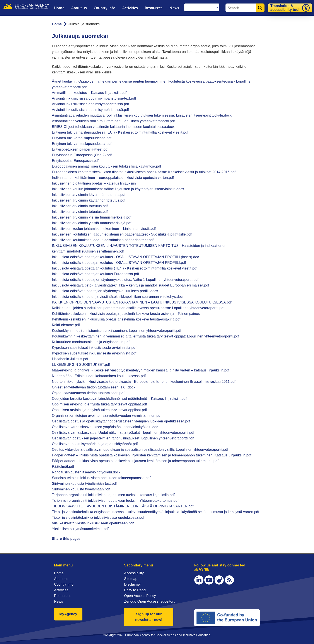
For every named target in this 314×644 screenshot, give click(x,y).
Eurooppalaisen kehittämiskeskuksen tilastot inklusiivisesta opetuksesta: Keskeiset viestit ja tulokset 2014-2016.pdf (144, 172)
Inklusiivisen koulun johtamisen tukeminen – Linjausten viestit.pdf (104, 229)
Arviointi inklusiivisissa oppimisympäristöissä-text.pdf (94, 98)
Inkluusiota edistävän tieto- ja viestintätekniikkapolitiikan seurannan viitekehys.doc (117, 297)
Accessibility (134, 573)
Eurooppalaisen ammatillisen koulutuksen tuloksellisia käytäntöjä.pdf (107, 166)
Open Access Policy (140, 596)
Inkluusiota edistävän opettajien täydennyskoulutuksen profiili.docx (105, 291)
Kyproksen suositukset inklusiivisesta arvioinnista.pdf (94, 348)
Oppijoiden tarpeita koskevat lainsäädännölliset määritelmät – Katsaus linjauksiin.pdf (119, 399)
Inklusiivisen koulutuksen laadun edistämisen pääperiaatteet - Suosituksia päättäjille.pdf (122, 234)
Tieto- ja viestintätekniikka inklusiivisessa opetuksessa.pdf (98, 518)
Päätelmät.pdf (63, 467)
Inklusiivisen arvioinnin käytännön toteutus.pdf (89, 195)
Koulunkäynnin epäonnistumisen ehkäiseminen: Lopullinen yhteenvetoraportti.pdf (117, 331)
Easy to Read (135, 590)
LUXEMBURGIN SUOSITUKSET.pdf (81, 365)
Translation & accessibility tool (285, 8)
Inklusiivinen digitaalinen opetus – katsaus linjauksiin (94, 183)
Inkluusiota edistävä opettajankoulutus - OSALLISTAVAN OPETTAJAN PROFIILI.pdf (119, 263)
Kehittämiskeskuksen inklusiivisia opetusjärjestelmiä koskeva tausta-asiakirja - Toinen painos (126, 314)
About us (79, 8)
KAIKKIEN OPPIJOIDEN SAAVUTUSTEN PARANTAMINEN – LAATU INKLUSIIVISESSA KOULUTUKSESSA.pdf (142, 302)
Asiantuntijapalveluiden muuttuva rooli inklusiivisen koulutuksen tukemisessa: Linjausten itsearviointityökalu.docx (142, 115)
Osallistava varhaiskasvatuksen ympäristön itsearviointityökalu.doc (105, 427)
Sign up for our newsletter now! (149, 617)
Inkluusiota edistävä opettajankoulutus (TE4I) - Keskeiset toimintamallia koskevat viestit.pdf (125, 268)
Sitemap (131, 579)
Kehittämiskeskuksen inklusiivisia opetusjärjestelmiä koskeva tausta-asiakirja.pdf (116, 319)
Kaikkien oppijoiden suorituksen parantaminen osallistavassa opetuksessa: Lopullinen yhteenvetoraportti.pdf (138, 308)
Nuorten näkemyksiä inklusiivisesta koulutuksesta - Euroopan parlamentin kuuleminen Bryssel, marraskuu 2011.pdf (144, 382)
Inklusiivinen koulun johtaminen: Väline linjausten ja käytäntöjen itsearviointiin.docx (118, 189)
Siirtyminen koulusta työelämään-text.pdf (84, 484)
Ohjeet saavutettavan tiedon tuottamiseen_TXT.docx (94, 387)
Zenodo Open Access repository (150, 601)
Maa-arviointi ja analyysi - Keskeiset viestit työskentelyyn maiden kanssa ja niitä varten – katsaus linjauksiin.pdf (141, 370)
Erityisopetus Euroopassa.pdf (75, 161)
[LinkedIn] (199, 580)
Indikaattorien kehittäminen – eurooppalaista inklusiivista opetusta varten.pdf (113, 178)
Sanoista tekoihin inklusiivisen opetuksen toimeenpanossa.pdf (101, 478)
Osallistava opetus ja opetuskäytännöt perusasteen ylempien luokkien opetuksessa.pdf (121, 421)
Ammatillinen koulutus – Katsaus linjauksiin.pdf (89, 93)
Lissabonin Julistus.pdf (70, 359)
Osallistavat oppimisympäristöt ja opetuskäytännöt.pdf (95, 444)
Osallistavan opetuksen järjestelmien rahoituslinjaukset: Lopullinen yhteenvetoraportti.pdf (123, 438)
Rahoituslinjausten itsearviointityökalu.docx (86, 472)
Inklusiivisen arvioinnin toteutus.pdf (80, 206)
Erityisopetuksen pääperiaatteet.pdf (80, 149)
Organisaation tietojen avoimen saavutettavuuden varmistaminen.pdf (107, 416)
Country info (105, 8)
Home (59, 8)
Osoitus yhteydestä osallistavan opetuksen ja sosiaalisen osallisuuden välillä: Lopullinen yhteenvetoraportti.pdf (140, 450)
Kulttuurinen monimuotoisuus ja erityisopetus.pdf (91, 342)
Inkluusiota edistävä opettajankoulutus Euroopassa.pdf (96, 274)
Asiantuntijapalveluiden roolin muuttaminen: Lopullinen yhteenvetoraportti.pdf (113, 121)
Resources (154, 8)
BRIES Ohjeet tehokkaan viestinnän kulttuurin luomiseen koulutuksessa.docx (113, 127)
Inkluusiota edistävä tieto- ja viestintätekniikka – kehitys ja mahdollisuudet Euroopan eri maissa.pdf (131, 285)
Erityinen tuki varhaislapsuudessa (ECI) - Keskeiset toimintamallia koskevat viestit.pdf (120, 132)
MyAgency (68, 614)
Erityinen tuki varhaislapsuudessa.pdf (82, 138)
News (174, 8)
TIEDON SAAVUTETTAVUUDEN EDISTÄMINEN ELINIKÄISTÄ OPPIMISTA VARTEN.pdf (123, 506)
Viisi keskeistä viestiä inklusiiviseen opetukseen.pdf (93, 523)
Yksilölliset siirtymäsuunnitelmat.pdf (80, 529)
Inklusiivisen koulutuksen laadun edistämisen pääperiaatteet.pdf (103, 240)
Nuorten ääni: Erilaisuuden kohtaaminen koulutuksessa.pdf (99, 376)
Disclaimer (132, 584)
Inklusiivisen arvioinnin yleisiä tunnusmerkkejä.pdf (92, 217)
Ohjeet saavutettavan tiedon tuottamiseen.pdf (88, 393)
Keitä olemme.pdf (66, 325)
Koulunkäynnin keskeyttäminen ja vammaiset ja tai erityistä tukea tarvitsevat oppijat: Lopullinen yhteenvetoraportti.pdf (146, 336)
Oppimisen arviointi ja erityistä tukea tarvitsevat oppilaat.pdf (99, 404)
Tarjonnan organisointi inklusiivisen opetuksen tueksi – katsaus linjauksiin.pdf (113, 495)
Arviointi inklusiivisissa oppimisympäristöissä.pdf (90, 104)
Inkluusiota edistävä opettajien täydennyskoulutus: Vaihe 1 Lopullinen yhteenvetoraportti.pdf (125, 280)
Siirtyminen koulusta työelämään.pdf (81, 489)
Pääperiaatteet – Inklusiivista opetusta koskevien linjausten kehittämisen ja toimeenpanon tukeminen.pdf (135, 461)
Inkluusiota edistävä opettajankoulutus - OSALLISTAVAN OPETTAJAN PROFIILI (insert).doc (125, 257)
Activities (130, 8)
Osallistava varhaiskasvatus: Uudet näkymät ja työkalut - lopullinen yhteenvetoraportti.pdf (123, 433)
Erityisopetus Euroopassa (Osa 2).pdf (82, 155)
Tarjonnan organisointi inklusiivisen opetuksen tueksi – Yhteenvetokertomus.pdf (115, 501)
